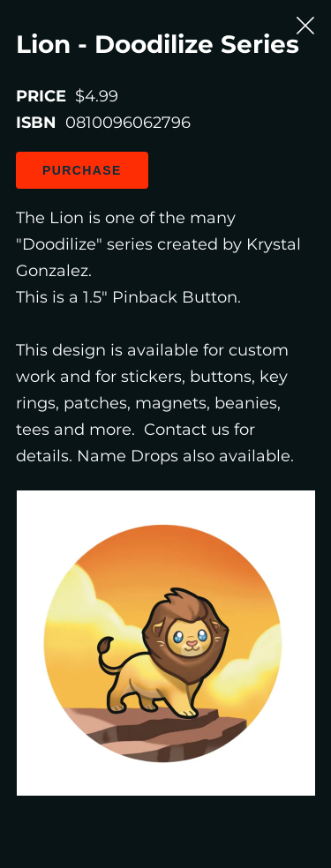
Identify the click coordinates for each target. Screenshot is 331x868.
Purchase (82, 170)
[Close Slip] (305, 26)
